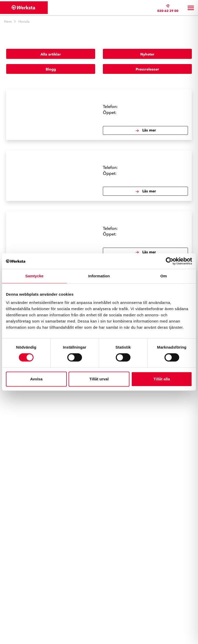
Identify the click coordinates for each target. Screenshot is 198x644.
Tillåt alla (162, 379)
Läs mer (146, 130)
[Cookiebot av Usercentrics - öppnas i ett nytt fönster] (170, 261)
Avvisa (36, 379)
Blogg (51, 69)
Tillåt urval (99, 379)
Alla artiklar (51, 54)
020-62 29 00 (168, 11)
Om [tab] (164, 276)
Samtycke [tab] (34, 276)
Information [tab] (99, 276)
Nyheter (147, 54)
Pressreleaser (147, 69)
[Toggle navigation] (191, 8)
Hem (8, 22)
